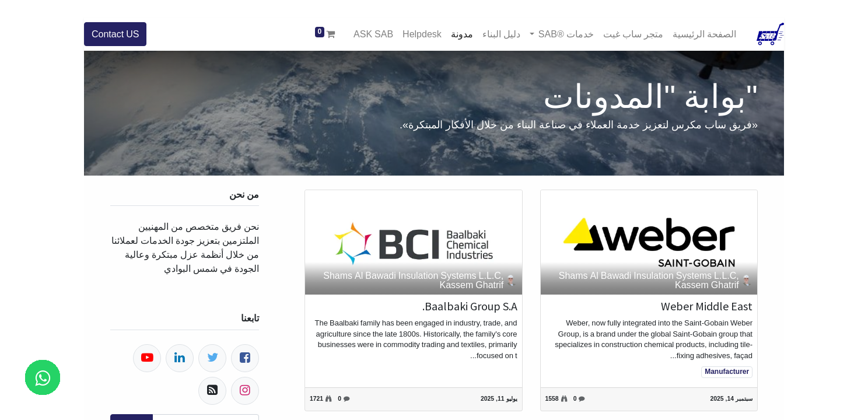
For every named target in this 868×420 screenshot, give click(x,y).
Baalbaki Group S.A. (470, 306)
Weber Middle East (707, 306)
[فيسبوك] (245, 358)
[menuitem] (704, 34)
